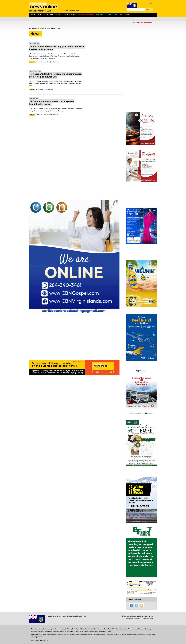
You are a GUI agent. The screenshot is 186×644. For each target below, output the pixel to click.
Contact (151, 3)
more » (32, 62)
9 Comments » (55, 115)
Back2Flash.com (148, 618)
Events (59, 616)
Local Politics (70, 15)
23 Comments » (48, 89)
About (127, 15)
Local (44, 62)
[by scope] (139, 19)
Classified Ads (82, 616)
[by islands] (150, 19)
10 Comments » (55, 62)
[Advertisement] (76, 140)
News (40, 15)
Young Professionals (53, 15)
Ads (121, 15)
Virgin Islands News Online (46, 28)
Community (39, 62)
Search (148, 9)
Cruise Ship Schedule (69, 616)
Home (34, 15)
